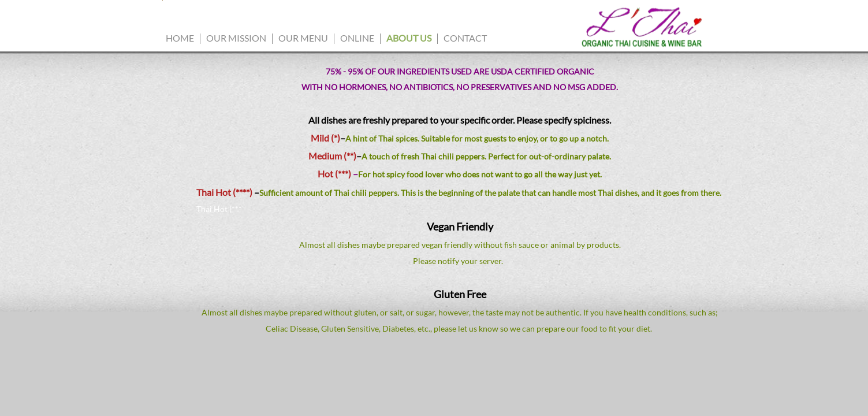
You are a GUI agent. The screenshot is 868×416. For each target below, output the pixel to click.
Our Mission (236, 38)
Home (180, 38)
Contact (465, 38)
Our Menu (303, 38)
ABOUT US (409, 38)
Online (357, 38)
